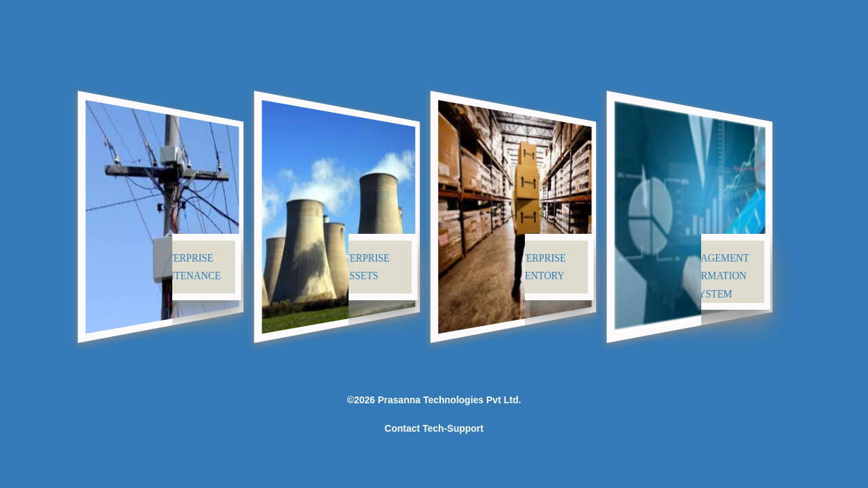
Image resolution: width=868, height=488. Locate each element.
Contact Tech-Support (434, 428)
